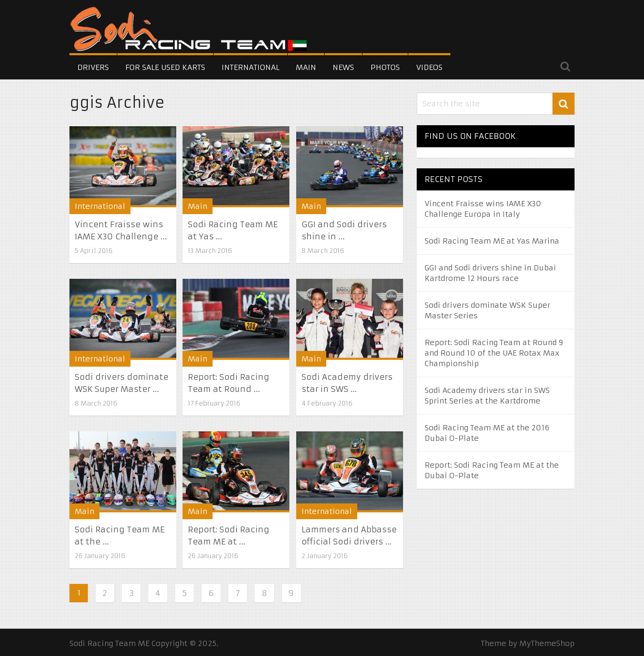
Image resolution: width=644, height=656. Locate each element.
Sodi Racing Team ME (109, 643)
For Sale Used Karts (165, 67)
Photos (385, 67)
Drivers (93, 67)
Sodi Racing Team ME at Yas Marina (492, 241)
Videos (429, 67)
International (250, 67)
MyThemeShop (547, 643)
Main (306, 67)
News (343, 67)
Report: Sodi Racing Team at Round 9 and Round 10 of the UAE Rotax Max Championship (494, 353)
